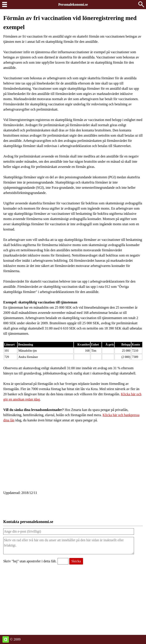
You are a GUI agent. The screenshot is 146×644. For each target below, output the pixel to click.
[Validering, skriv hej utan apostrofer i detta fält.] (63, 561)
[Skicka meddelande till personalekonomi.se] (76, 561)
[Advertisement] (73, 458)
